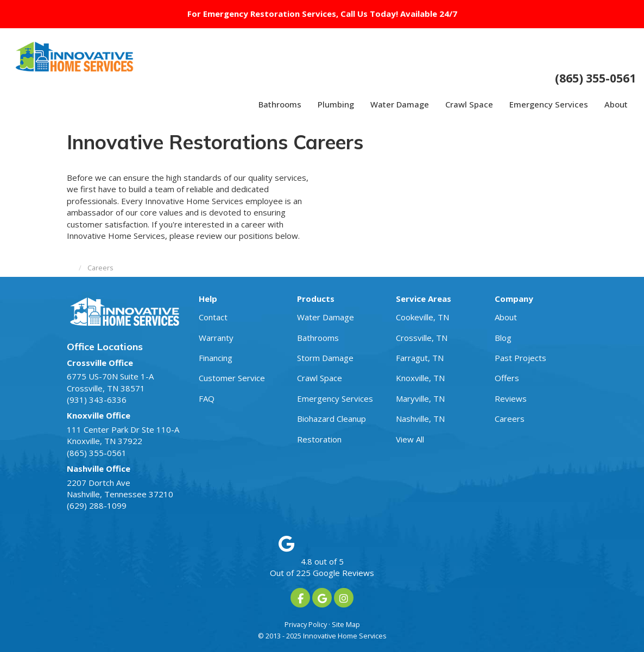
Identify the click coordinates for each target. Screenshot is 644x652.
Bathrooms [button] (280, 104)
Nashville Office (99, 469)
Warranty (216, 338)
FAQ (207, 398)
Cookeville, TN (422, 317)
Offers (507, 378)
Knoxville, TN (420, 378)
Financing (216, 358)
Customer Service (232, 378)
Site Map (346, 624)
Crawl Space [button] (469, 104)
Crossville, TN (422, 338)
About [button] (616, 104)
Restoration (319, 439)
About (506, 317)
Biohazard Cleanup (332, 419)
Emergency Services (335, 398)
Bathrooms (318, 338)
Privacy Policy (306, 624)
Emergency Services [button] (549, 104)
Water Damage (326, 317)
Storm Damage (325, 358)
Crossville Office (100, 363)
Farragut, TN (420, 358)
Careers (510, 419)
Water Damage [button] (400, 104)
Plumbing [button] (336, 104)
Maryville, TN (420, 398)
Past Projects (520, 358)
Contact (213, 317)
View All (410, 439)
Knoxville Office (99, 415)
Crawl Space (320, 378)
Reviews (511, 398)
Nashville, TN (420, 419)
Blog (503, 338)
